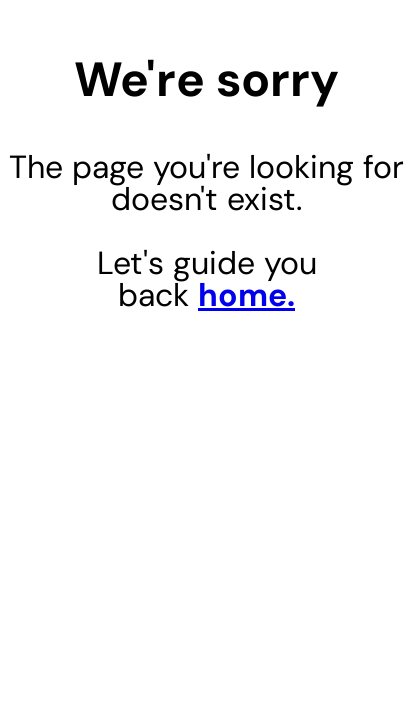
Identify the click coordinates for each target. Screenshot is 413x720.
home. (246, 295)
